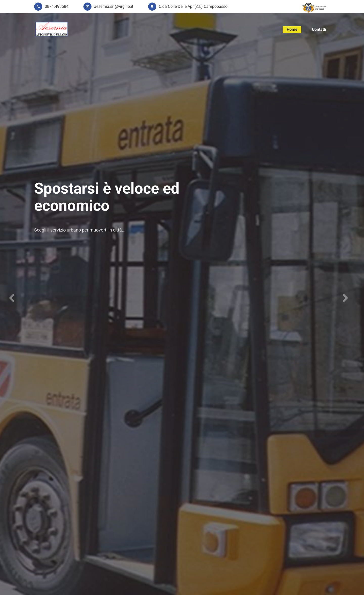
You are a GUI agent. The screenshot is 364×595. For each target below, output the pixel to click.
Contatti (319, 29)
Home (292, 29)
